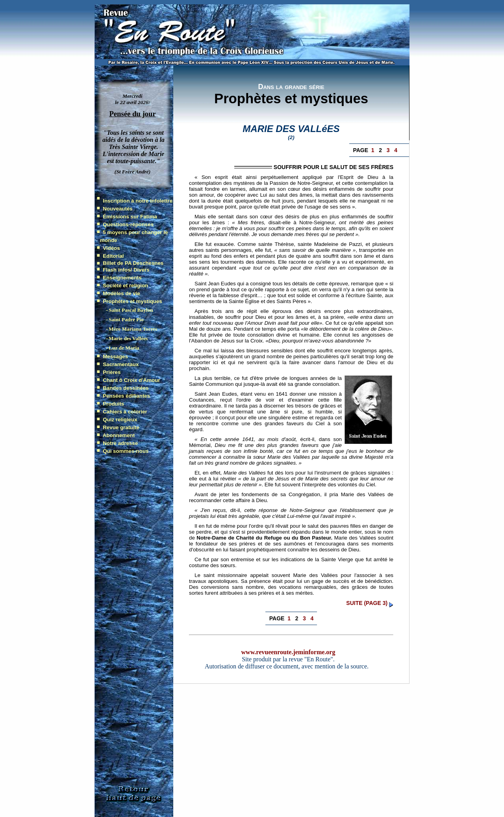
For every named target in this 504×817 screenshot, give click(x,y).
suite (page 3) (367, 603)
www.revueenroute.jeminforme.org (288, 652)
